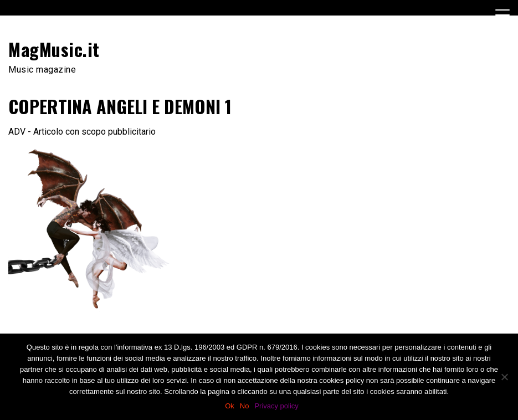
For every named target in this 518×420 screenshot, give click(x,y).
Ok (230, 406)
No (245, 406)
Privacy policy (276, 406)
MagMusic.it (54, 49)
